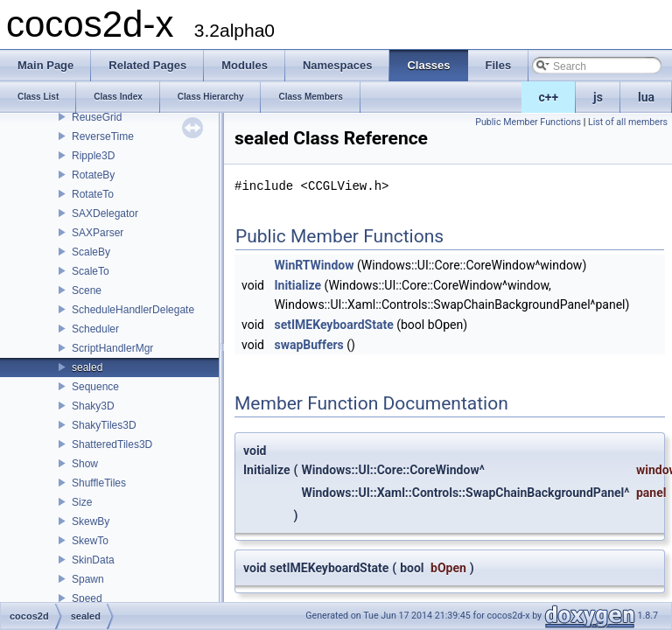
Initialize (297, 285)
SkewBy (91, 521)
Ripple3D (93, 156)
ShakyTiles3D (104, 425)
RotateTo (93, 194)
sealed (87, 367)
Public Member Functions (528, 122)
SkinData (93, 560)
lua (646, 97)
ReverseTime (103, 136)
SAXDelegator (105, 213)
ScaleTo (91, 271)
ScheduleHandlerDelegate (133, 310)
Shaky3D (93, 406)
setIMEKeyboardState (333, 325)
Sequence (95, 387)
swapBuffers (308, 345)
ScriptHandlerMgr (112, 348)
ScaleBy (91, 252)
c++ (549, 97)
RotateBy (93, 175)
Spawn (88, 579)
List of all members (628, 122)
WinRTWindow (314, 265)
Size (82, 502)
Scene (87, 290)
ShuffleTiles (99, 483)
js (598, 97)
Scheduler (95, 329)
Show (85, 464)
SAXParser (98, 233)
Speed (87, 598)
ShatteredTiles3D (112, 444)
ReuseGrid (97, 117)
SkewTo (90, 541)
